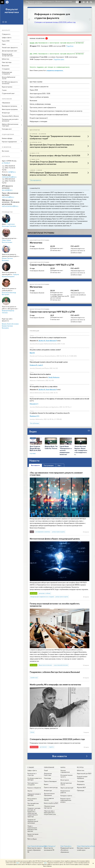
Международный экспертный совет (8, 55)
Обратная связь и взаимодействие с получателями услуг (50, 813)
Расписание (33, 101)
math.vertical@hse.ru (8, 197)
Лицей (46, 770)
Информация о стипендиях (39, 121)
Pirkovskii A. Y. (34, 404)
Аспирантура (6, 113)
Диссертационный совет (10, 51)
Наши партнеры (7, 62)
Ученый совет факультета (10, 47)
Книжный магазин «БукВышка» (82, 777)
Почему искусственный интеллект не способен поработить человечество (55, 605)
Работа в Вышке (32, 839)
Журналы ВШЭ (81, 787)
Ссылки (4, 90)
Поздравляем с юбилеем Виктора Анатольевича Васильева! (55, 672)
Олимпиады (47, 778)
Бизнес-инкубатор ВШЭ (51, 803)
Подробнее (70, 46)
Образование (6, 103)
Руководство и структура (32, 774)
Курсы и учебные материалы (39, 97)
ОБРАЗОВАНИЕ (49, 767)
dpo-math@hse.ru (7, 190)
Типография (81, 781)
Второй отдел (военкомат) (39, 118)
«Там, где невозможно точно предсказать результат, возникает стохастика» (56, 474)
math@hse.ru (12, 172)
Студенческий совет (8, 93)
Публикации (34, 331)
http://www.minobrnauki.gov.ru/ (37, 846)
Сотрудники (6, 69)
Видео (33, 431)
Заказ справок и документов (39, 87)
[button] (29, 19)
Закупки (30, 791)
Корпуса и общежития (34, 788)
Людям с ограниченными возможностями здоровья (32, 829)
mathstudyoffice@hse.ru (9, 177)
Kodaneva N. (34, 365)
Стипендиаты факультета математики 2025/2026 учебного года (57, 739)
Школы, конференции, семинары (40, 104)
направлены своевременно (55, 70)
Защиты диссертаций (67, 788)
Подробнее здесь (59, 59)
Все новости (60, 756)
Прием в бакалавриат (50, 781)
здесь (18, 863)
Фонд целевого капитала (32, 799)
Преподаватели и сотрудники (33, 784)
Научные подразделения (65, 771)
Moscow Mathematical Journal (9, 78)
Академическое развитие (65, 792)
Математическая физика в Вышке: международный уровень (55, 539)
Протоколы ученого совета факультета (43, 107)
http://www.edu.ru (66, 846)
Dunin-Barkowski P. (51, 341)
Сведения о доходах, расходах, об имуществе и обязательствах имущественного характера (34, 812)
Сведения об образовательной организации (33, 821)
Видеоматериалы (7, 87)
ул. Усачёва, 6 (6, 163)
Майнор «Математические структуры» (10, 125)
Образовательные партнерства (49, 807)
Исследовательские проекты (66, 776)
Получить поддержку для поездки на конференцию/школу (49, 114)
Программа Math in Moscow (10, 116)
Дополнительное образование (49, 794)
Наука (4, 44)
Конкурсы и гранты (66, 796)
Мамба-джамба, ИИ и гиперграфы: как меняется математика (55, 684)
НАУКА (63, 767)
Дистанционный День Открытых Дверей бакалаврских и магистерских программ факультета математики (52, 146)
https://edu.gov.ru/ (50, 846)
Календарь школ (7, 129)
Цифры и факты (7, 37)
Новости (34, 461)
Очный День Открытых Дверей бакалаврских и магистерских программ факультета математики (54, 163)
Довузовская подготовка (48, 774)
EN (80, 2)
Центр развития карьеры (49, 799)
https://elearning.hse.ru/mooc (86, 846)
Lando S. (41, 365)
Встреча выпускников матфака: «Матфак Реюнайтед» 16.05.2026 (55, 156)
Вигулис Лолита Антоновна (10, 324)
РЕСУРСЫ (80, 767)
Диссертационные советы (66, 784)
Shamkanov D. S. (35, 416)
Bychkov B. (42, 341)
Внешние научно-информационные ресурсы (66, 800)
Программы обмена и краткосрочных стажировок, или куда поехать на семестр (56, 111)
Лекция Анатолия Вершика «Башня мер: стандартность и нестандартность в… (81, 450)
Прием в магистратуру (51, 787)
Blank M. (32, 353)
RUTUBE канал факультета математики (10, 83)
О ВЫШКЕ (31, 767)
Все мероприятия (36, 180)
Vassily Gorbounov (54, 377)
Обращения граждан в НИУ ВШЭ (34, 795)
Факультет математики (12, 11)
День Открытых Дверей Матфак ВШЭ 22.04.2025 (35, 448)
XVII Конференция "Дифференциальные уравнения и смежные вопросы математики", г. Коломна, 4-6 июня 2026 (54, 174)
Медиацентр (81, 784)
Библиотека (6, 59)
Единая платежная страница (33, 835)
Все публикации (35, 423)
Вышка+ (46, 784)
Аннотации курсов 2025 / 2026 (40, 93)
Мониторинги (65, 780)
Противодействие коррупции (33, 804)
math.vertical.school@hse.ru (10, 206)
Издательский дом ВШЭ (84, 773)
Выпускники (5, 66)
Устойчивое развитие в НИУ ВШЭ (35, 779)
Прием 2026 (6, 41)
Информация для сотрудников (7, 73)
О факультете (6, 34)
